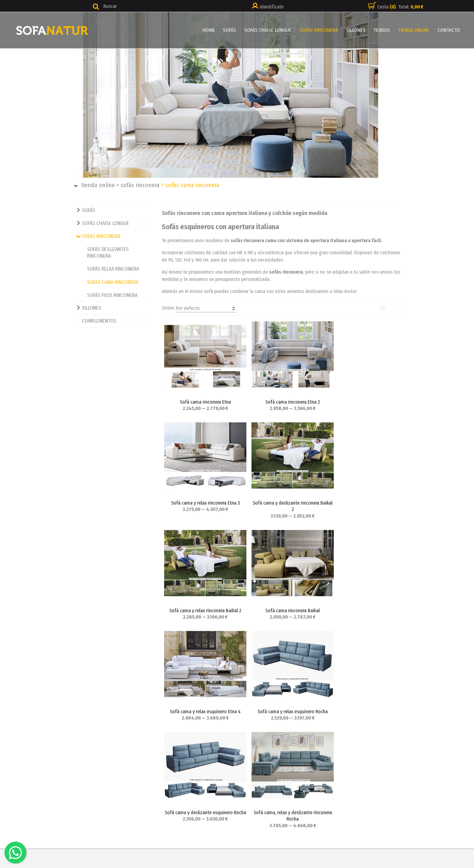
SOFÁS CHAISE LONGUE (271, 30)
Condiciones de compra (271, 772)
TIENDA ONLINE (415, 30)
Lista (397, 308)
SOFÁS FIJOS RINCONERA (112, 295)
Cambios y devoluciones (272, 780)
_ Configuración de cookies (275, 796)
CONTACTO (449, 30)
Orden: (199, 308)
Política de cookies (266, 788)
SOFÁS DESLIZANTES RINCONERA (108, 253)
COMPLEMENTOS (99, 321)
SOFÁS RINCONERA (321, 30)
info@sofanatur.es (30, 788)
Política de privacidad (269, 763)
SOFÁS (233, 30)
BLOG (135, 821)
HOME (213, 30)
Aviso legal (258, 755)
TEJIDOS (383, 30)
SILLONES (358, 30)
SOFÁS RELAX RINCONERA (113, 269)
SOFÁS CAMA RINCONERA (113, 282)
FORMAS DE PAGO (147, 829)
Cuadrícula (383, 308)
